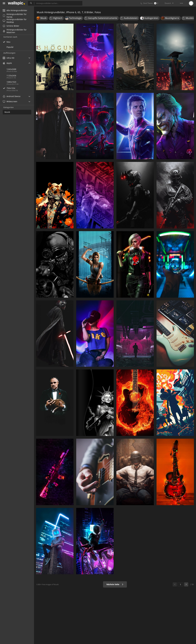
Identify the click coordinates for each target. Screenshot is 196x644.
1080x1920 (11, 82)
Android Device (12, 96)
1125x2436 (11, 76)
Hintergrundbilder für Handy (15, 16)
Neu (8, 42)
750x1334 (20, 88)
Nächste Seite (115, 584)
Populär (10, 47)
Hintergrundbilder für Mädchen (15, 31)
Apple (7, 63)
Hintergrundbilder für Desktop (15, 21)
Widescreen (10, 101)
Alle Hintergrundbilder (15, 10)
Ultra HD (9, 58)
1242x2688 (11, 69)
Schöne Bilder (11, 26)
